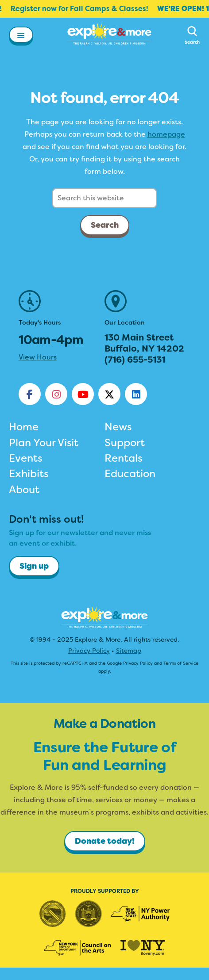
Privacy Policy (89, 651)
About (24, 490)
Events (25, 458)
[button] (21, 36)
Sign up (34, 566)
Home (24, 427)
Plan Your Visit (44, 443)
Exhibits (29, 474)
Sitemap (129, 651)
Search (105, 225)
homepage (166, 134)
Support (125, 443)
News (118, 427)
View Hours (38, 357)
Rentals (123, 458)
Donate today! (105, 841)
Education (130, 474)
